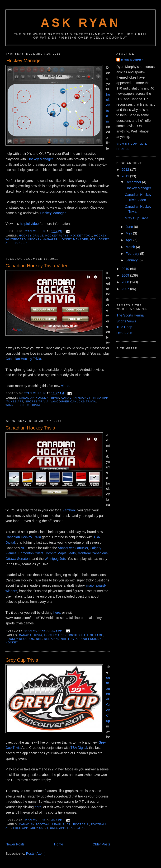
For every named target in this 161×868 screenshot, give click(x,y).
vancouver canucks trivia (73, 401)
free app (21, 828)
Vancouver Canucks (73, 548)
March (131, 247)
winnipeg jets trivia (23, 405)
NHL (24, 548)
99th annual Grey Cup (108, 699)
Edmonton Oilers (31, 553)
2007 (126, 289)
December (134, 182)
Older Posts (101, 844)
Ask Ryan (80, 23)
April (129, 240)
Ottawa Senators (18, 559)
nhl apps (52, 639)
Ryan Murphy (132, 60)
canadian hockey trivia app (85, 398)
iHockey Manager (24, 61)
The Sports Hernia (130, 315)
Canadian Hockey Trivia (30, 428)
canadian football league (42, 824)
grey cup (37, 828)
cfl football (78, 824)
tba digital (76, 828)
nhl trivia (69, 639)
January (132, 260)
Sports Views (126, 321)
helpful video (30, 224)
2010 (126, 269)
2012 (126, 170)
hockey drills (31, 236)
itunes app (14, 401)
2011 (126, 176)
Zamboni (69, 510)
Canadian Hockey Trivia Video (37, 266)
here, (57, 613)
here (38, 807)
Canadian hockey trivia (39, 398)
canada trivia (31, 635)
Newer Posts (15, 844)
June (130, 227)
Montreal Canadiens (93, 553)
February (133, 254)
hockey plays (57, 236)
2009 (126, 275)
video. (66, 386)
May (129, 233)
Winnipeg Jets (55, 559)
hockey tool (81, 236)
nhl (39, 639)
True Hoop (124, 327)
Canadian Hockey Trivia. (24, 359)
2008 (126, 282)
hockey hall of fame (85, 635)
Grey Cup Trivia (22, 660)
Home (59, 844)
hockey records (20, 639)
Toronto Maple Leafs (61, 553)
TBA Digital (79, 748)
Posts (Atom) (36, 854)
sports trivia (37, 401)
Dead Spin (124, 333)
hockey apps (55, 635)
